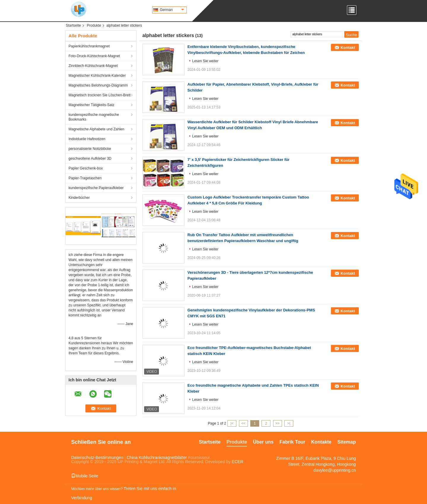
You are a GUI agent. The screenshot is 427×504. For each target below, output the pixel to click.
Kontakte (321, 442)
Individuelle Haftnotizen (87, 139)
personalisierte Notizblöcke (90, 149)
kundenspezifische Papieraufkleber (96, 188)
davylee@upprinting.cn (335, 470)
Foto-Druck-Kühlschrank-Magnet (94, 56)
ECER (238, 462)
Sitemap (347, 442)
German (172, 10)
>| (289, 423)
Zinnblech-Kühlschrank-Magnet (93, 66)
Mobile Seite (85, 476)
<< (243, 423)
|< (232, 423)
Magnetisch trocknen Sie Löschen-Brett (99, 95)
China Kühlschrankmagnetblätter (157, 457)
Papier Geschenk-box (86, 168)
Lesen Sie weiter (205, 61)
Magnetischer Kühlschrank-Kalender (97, 76)
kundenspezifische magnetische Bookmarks (94, 117)
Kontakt (348, 48)
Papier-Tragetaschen (85, 178)
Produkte (94, 25)
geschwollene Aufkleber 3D (90, 159)
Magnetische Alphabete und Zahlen (96, 129)
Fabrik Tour (292, 442)
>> (278, 423)
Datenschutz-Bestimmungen (97, 457)
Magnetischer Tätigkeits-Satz (91, 105)
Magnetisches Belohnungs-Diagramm (98, 85)
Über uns (263, 442)
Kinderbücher (79, 198)
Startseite (73, 25)
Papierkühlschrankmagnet (89, 46)
